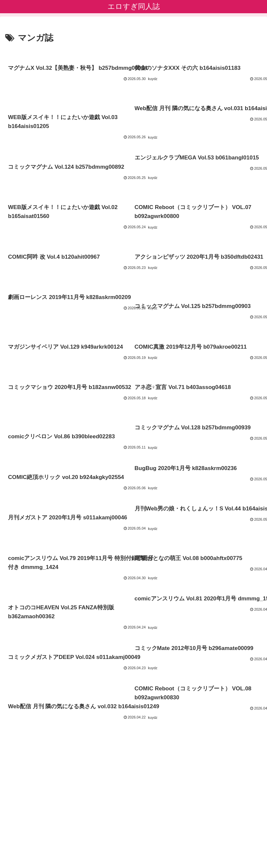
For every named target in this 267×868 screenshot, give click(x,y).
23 (152, 786)
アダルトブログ (221, 837)
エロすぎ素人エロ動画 (134, 847)
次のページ (133, 762)
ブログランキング (134, 837)
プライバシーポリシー (46, 837)
